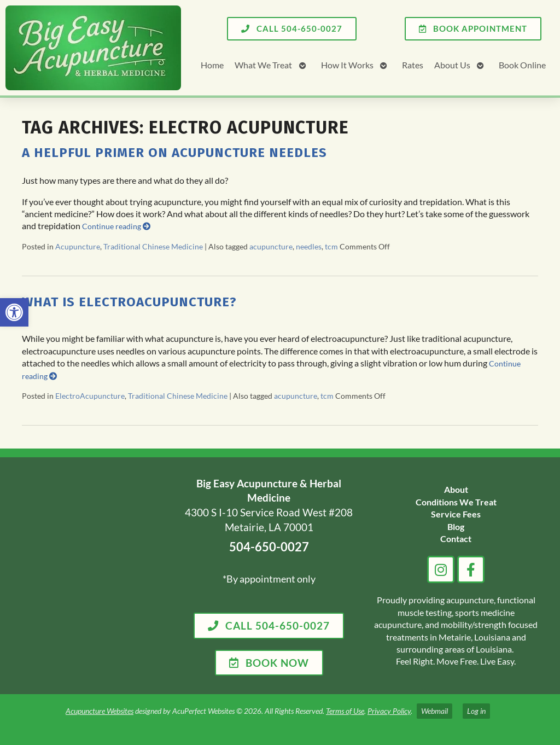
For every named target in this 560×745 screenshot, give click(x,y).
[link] (14, 312)
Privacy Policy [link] (389, 711)
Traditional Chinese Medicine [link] (153, 246)
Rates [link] (413, 65)
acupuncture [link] (271, 246)
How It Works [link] (347, 65)
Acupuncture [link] (78, 246)
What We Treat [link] (263, 65)
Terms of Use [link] (345, 711)
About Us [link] (452, 65)
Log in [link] (476, 711)
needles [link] (309, 246)
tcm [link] (331, 246)
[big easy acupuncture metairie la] (92, 576)
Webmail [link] (434, 711)
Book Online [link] (522, 65)
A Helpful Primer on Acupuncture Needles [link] (174, 153)
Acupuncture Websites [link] (100, 711)
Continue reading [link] (116, 226)
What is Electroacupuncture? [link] (129, 302)
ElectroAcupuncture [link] (90, 396)
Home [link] (212, 65)
